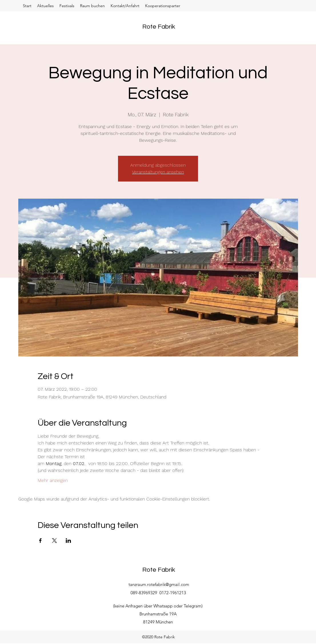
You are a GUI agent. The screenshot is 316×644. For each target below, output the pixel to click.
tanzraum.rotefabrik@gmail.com (159, 584)
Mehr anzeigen (53, 480)
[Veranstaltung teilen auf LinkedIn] (68, 541)
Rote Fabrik (159, 27)
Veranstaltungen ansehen (158, 172)
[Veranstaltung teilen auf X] (54, 541)
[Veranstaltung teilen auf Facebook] (40, 541)
